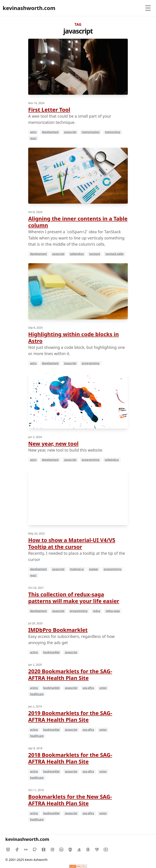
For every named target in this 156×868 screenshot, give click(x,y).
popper (94, 569)
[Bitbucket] (8, 850)
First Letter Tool (49, 110)
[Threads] (88, 850)
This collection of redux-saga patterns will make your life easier (74, 598)
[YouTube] (106, 850)
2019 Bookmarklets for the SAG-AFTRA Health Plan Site (70, 716)
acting (34, 652)
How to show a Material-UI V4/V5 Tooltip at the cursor (72, 543)
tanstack (95, 254)
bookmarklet (52, 652)
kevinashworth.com (29, 8)
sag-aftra (88, 688)
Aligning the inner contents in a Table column (78, 222)
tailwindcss (77, 254)
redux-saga (113, 611)
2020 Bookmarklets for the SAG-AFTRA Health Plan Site (70, 674)
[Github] (35, 850)
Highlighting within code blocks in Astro (74, 337)
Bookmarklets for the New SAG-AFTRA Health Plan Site (70, 800)
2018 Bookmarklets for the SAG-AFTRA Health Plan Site (70, 758)
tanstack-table (114, 254)
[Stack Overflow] (79, 850)
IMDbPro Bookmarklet (58, 630)
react (33, 138)
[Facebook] (17, 850)
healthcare (37, 694)
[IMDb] (44, 850)
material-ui (77, 569)
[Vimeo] (97, 850)
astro (33, 132)
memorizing (113, 132)
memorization (91, 132)
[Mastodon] (70, 850)
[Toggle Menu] (148, 8)
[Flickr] (26, 850)
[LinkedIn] (61, 850)
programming (91, 363)
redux (97, 611)
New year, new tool (53, 443)
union (103, 688)
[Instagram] (52, 850)
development (50, 132)
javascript (70, 132)
